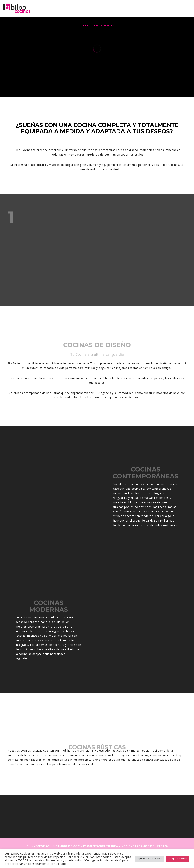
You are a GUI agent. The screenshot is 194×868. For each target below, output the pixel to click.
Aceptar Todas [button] (178, 859)
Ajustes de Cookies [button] (150, 859)
